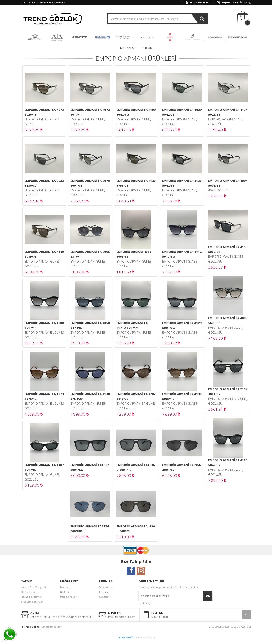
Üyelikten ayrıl (145, 603)
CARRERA (170, 37)
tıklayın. (61, 3)
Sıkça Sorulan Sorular (32, 602)
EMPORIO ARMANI (238, 37)
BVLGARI (147, 37)
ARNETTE (80, 37)
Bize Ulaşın (66, 587)
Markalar (104, 592)
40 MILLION (35, 37)
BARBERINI (102, 37)
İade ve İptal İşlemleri (32, 597)
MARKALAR (128, 48)
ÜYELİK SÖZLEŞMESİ (219, 627)
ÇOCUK (147, 48)
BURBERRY (125, 37)
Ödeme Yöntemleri (31, 592)
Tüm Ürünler (106, 587)
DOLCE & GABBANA (215, 37)
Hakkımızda (66, 592)
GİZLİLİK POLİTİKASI (241, 627)
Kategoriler (105, 597)
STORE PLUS (125, 637)
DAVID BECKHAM (192, 37)
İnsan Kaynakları (69, 597)
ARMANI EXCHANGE (57, 37)
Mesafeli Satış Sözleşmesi (34, 587)
